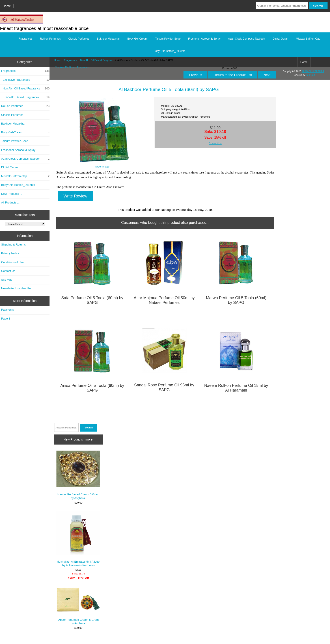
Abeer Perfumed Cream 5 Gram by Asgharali (79, 606)
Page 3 (6, 319)
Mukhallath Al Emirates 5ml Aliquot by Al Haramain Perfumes (79, 539)
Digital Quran (280, 39)
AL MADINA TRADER (313, 71)
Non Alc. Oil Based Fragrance (97, 60)
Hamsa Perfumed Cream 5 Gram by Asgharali (79, 475)
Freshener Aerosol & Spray (204, 39)
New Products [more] (78, 439)
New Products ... (12, 194)
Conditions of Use (12, 262)
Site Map (7, 280)
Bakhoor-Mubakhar (108, 39)
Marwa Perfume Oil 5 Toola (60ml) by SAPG (236, 300)
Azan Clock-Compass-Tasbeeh (247, 39)
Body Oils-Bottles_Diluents (169, 51)
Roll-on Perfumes (50, 39)
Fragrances (70, 60)
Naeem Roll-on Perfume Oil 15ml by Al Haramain (236, 388)
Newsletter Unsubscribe (16, 288)
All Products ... (10, 202)
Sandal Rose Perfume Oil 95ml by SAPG (164, 387)
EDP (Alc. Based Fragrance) (25, 97)
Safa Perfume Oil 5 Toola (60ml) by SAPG (92, 300)
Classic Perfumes (79, 39)
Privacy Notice (10, 253)
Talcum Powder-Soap (168, 39)
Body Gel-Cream (137, 39)
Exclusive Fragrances (25, 80)
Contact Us (8, 271)
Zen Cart (310, 75)
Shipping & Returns (13, 245)
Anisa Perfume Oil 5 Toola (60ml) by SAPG (92, 388)
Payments (8, 310)
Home (7, 6)
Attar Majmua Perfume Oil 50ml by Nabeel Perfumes (164, 300)
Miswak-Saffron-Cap (308, 39)
